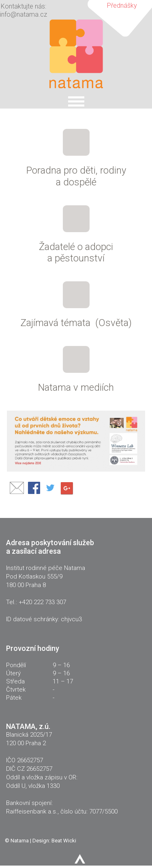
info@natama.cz (24, 14)
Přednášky (122, 5)
